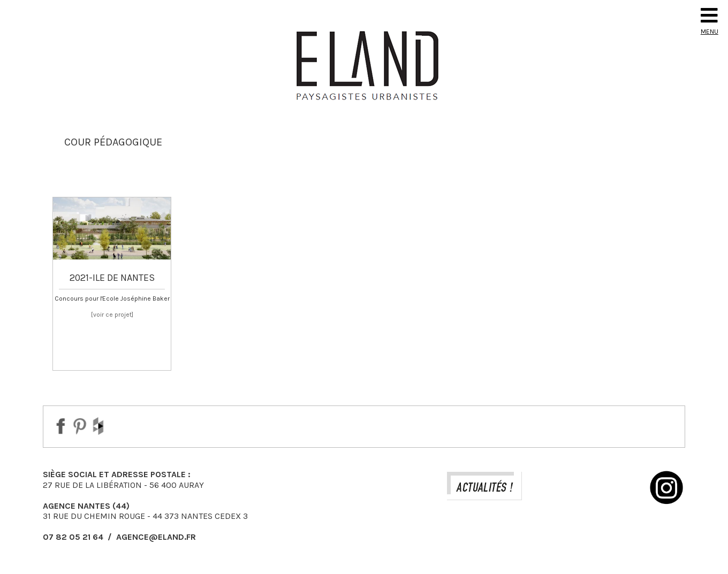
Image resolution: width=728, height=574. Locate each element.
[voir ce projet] (112, 315)
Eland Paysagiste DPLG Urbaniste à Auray (364, 65)
